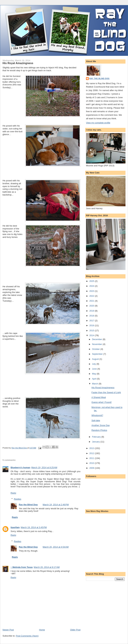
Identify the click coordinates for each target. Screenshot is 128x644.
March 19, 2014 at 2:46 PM (56, 505)
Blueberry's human (20, 467)
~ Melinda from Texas (22, 567)
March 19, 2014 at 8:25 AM (44, 467)
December (97, 339)
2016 (92, 325)
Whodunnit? (97, 415)
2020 (92, 306)
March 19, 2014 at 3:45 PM (34, 527)
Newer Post (8, 630)
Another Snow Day (100, 425)
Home (42, 630)
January (96, 442)
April (95, 379)
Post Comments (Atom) (27, 636)
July (94, 364)
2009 (92, 468)
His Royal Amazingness (103, 388)
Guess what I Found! (101, 402)
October (96, 349)
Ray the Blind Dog (28, 505)
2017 (92, 321)
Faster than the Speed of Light (106, 392)
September (98, 354)
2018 (92, 316)
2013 (92, 448)
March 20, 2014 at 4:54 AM (56, 547)
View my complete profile (98, 123)
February (97, 437)
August (96, 359)
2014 (92, 335)
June (95, 369)
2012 (92, 453)
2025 (92, 281)
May (94, 374)
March (95, 384)
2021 (92, 301)
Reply (13, 493)
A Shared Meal (99, 397)
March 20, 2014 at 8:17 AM (47, 567)
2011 (92, 458)
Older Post (75, 630)
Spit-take (96, 420)
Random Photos (99, 430)
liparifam (15, 527)
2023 (92, 291)
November (97, 344)
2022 (92, 296)
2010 (92, 463)
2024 (92, 286)
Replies (18, 499)
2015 (92, 331)
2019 (92, 311)
